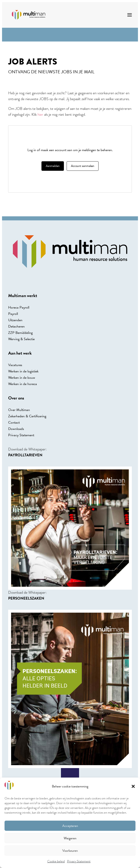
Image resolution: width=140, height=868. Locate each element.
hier (40, 114)
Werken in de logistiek (23, 371)
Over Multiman (19, 410)
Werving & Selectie (21, 339)
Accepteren (70, 826)
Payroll (13, 314)
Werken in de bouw (22, 378)
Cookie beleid (56, 861)
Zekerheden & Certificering (27, 416)
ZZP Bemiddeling (20, 333)
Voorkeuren (70, 851)
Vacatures (15, 365)
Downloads (16, 429)
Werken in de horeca (23, 384)
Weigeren (70, 838)
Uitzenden (15, 320)
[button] (133, 786)
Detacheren (16, 326)
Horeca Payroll (19, 307)
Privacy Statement (79, 861)
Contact (14, 422)
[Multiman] (29, 15)
